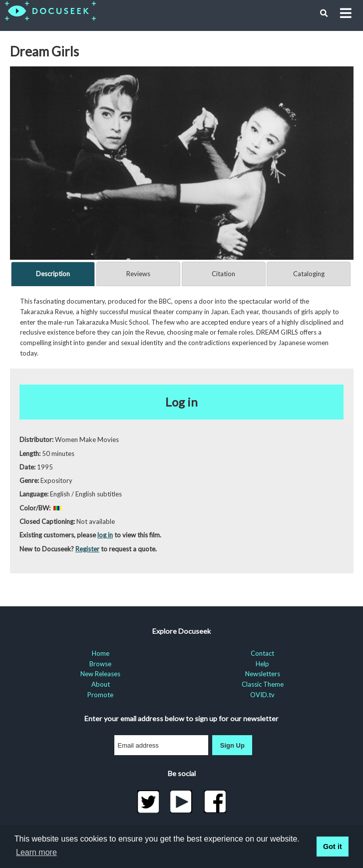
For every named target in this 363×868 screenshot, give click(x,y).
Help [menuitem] (262, 664)
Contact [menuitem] (262, 653)
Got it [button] (333, 847)
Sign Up (232, 745)
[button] (324, 13)
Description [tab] (53, 274)
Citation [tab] (223, 274)
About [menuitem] (101, 684)
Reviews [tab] (138, 274)
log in (105, 535)
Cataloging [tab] (309, 274)
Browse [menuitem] (100, 664)
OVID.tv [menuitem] (262, 695)
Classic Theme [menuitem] (263, 684)
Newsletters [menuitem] (263, 674)
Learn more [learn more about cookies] (36, 852)
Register (87, 549)
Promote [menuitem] (100, 695)
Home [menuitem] (101, 653)
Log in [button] (181, 402)
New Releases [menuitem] (100, 674)
